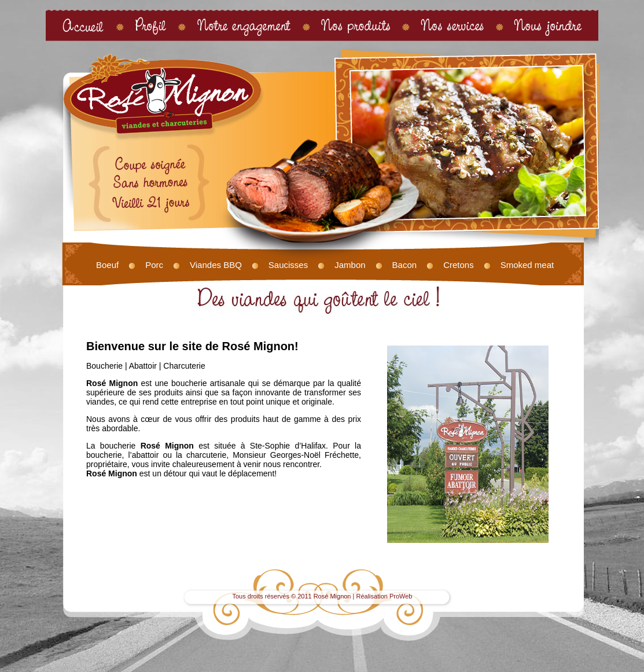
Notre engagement (244, 25)
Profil (151, 25)
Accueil (83, 25)
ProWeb (401, 596)
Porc (154, 265)
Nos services (452, 25)
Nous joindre (548, 25)
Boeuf (107, 265)
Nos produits (356, 25)
